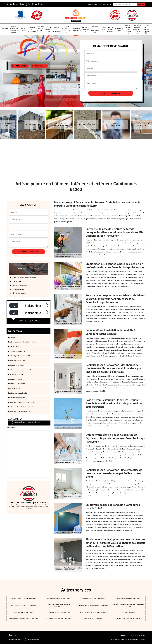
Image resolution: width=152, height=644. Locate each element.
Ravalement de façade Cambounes (59, 598)
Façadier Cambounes (128, 612)
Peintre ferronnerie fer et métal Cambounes (23, 619)
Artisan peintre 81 (103, 29)
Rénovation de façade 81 (119, 29)
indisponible (15, 4)
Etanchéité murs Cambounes (23, 612)
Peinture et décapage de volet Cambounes (94, 605)
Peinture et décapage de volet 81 (146, 29)
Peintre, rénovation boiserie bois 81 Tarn (14, 29)
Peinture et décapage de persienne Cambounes (58, 605)
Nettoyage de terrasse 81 (57, 29)
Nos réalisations (20, 66)
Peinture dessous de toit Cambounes (24, 605)
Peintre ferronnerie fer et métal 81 (67, 29)
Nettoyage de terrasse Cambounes (129, 598)
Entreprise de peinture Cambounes (59, 612)
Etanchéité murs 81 (23, 29)
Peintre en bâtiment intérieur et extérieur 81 (137, 29)
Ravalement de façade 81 (77, 29)
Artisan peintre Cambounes (94, 619)
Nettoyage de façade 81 (86, 29)
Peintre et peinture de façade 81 (40, 29)
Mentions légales (140, 640)
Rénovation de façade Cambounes (129, 619)
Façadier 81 (5, 29)
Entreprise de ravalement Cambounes (59, 619)
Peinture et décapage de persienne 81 (128, 29)
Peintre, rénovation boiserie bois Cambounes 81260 (129, 605)
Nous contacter (39, 66)
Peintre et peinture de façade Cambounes (94, 612)
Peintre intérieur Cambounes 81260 (23, 598)
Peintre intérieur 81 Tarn (49, 29)
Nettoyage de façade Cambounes (94, 598)
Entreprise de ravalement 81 (95, 29)
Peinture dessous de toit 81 (110, 29)
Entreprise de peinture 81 (32, 29)
